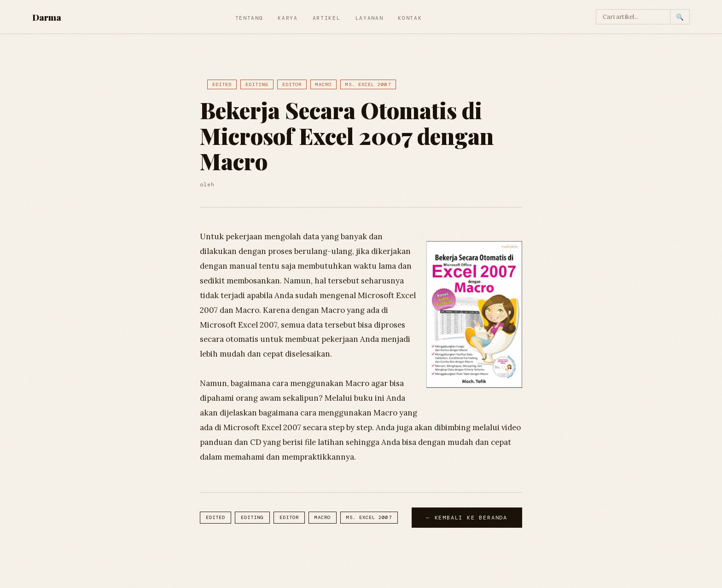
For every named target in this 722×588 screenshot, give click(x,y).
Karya (288, 18)
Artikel (327, 18)
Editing (257, 84)
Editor (292, 84)
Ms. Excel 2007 (368, 84)
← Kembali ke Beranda (467, 518)
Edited (222, 84)
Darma (47, 17)
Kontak (410, 18)
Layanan (370, 18)
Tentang (249, 18)
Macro (323, 84)
